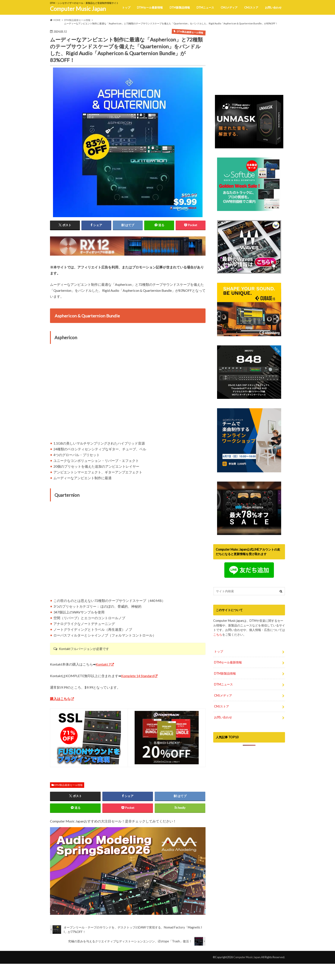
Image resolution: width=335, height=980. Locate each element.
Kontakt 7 (103, 664)
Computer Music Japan (78, 9)
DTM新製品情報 (180, 7)
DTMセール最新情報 (150, 7)
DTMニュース (205, 7)
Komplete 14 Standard (138, 676)
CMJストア (251, 7)
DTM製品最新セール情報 (68, 785)
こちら (218, 646)
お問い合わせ (273, 7)
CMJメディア (229, 7)
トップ (126, 7)
